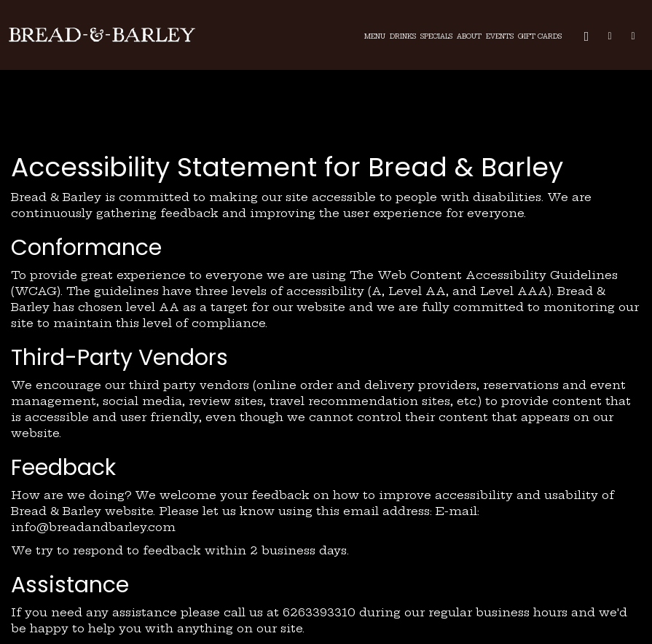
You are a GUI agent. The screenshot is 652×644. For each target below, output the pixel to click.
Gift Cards (540, 36)
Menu (375, 36)
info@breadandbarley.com (93, 527)
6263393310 (319, 612)
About (469, 36)
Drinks (403, 36)
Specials (436, 36)
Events (500, 36)
